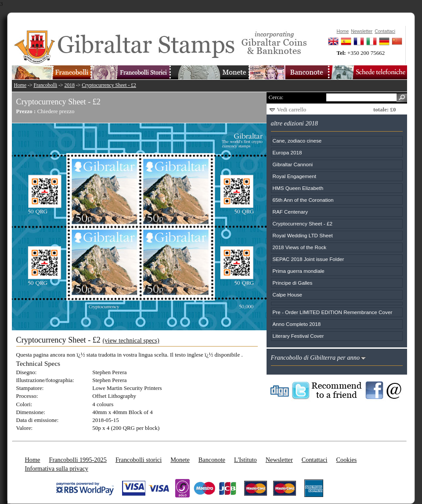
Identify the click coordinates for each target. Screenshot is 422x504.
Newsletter (279, 460)
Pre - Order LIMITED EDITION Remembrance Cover (333, 312)
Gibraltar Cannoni (293, 164)
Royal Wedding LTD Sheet (303, 235)
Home (20, 85)
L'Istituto (245, 460)
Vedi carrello (292, 109)
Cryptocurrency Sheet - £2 (109, 85)
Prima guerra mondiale (299, 271)
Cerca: (276, 97)
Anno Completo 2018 (297, 324)
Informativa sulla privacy (57, 468)
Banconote (212, 460)
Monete (180, 460)
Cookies (346, 460)
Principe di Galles (293, 283)
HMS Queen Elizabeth (298, 188)
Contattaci (315, 460)
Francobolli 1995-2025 (78, 460)
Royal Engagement (294, 176)
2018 (70, 85)
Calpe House (288, 295)
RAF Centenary (290, 212)
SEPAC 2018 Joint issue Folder (308, 259)
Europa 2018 (287, 152)
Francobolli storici (139, 460)
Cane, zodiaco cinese (297, 141)
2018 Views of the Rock (300, 247)
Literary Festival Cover (298, 336)
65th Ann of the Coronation (303, 200)
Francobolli (45, 85)
